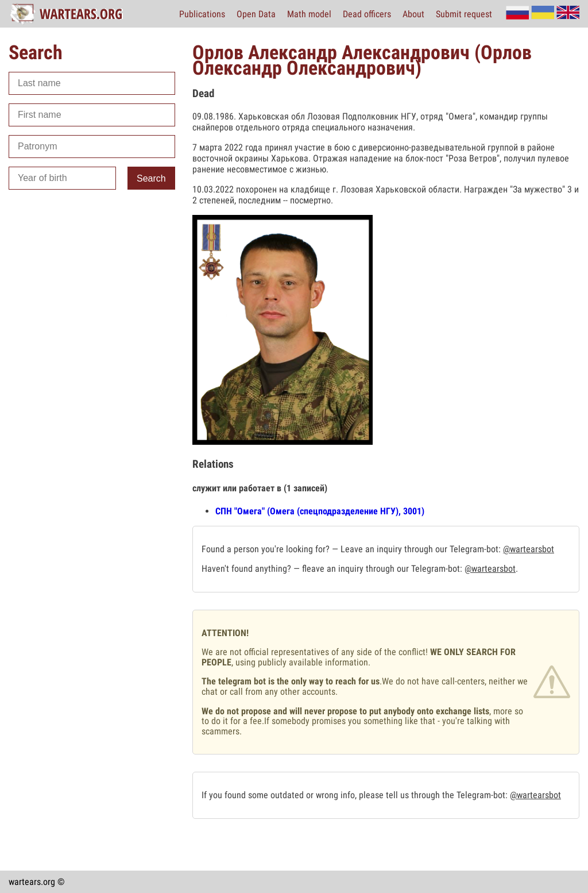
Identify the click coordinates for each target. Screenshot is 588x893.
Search (151, 178)
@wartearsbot (529, 549)
